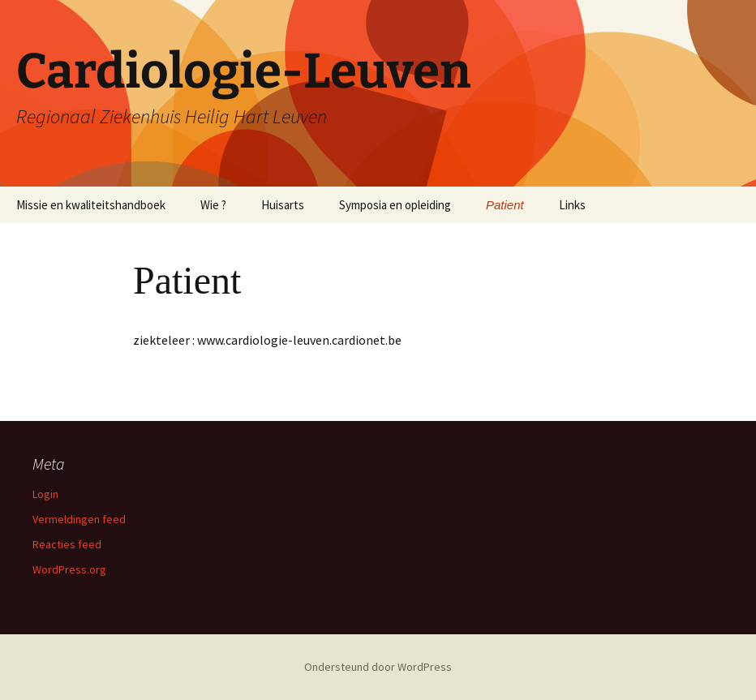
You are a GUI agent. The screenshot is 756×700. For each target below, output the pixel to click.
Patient (505, 205)
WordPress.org (69, 569)
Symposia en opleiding (395, 205)
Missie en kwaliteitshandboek (91, 205)
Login (45, 494)
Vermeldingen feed (79, 519)
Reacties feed (67, 544)
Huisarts (283, 205)
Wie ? (213, 205)
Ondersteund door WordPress (378, 667)
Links (572, 205)
